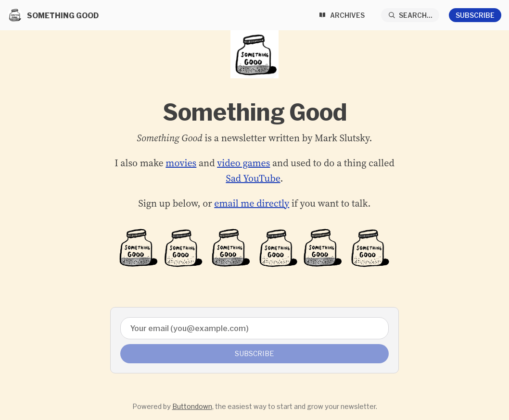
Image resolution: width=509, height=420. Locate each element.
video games (243, 163)
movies (181, 163)
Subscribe (475, 15)
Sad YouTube (253, 178)
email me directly (252, 203)
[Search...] (410, 15)
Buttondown (192, 406)
